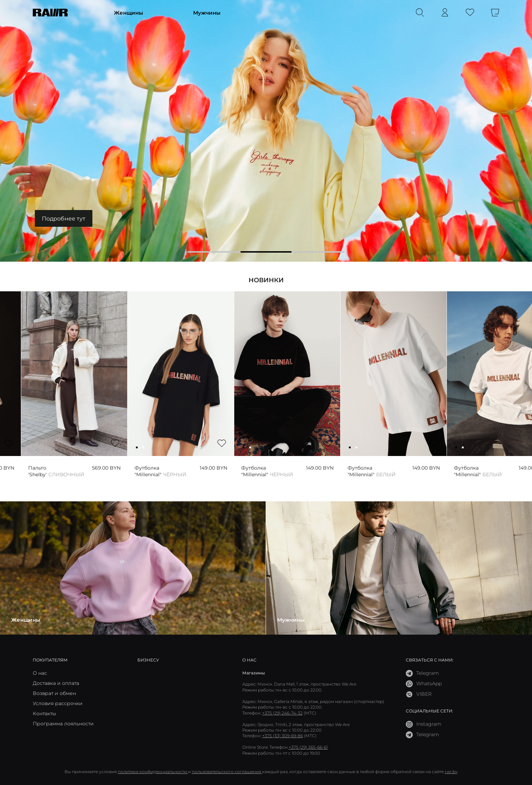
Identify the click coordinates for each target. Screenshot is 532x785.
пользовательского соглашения (227, 772)
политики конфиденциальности (153, 772)
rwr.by (451, 772)
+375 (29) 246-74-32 (282, 713)
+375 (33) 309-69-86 (283, 736)
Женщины (128, 13)
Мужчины (207, 13)
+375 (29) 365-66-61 (308, 747)
